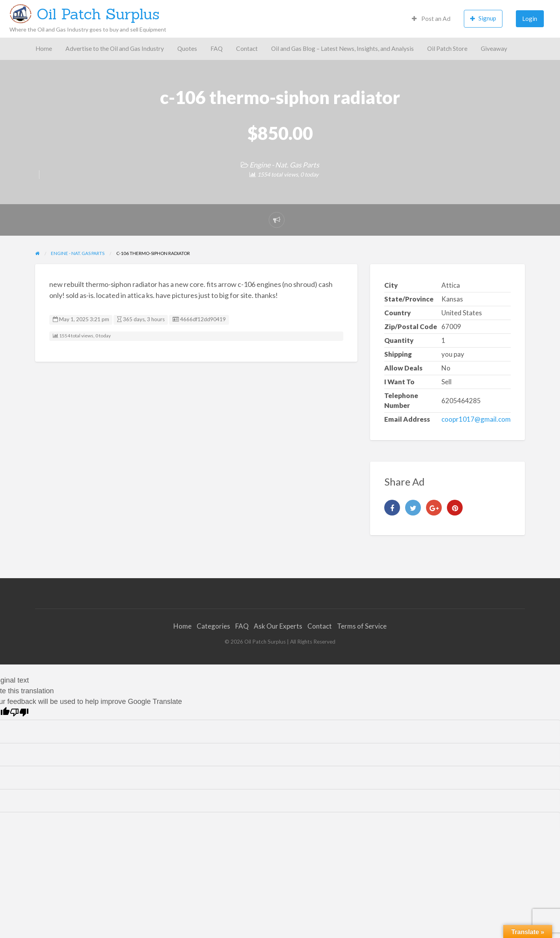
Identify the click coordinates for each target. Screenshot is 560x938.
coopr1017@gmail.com (476, 419)
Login (530, 19)
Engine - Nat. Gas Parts (284, 165)
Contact (247, 48)
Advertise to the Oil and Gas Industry (115, 48)
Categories (213, 626)
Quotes (187, 48)
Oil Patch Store (447, 48)
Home (44, 48)
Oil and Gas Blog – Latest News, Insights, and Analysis (342, 48)
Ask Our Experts (278, 626)
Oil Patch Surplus (98, 14)
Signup (483, 18)
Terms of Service (362, 626)
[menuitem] (431, 19)
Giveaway (494, 48)
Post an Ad (431, 19)
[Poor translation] (19, 712)
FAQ (217, 48)
